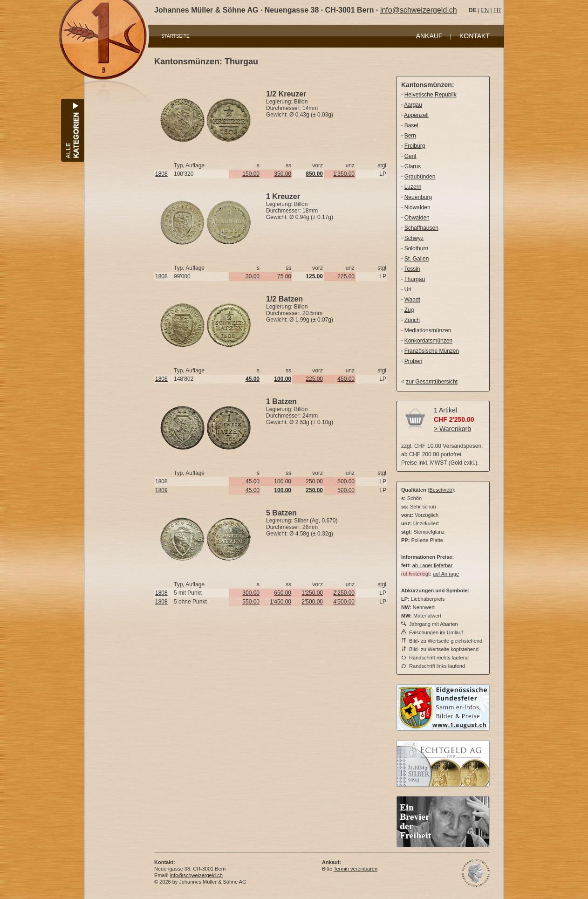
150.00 (251, 174)
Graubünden (420, 177)
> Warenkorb (452, 429)
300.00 (251, 593)
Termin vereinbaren (356, 869)
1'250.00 (312, 593)
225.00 (346, 276)
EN (485, 10)
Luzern (413, 187)
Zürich (412, 320)
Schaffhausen (421, 228)
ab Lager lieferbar (432, 565)
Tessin (412, 269)
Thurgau (414, 279)
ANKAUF (429, 36)
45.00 (253, 481)
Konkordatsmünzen (428, 341)
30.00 (253, 276)
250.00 (314, 481)
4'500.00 (344, 602)
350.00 (283, 174)
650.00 (283, 593)
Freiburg (415, 146)
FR (497, 10)
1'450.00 (280, 602)
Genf (410, 156)
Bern (410, 136)
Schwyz (414, 238)
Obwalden (417, 218)
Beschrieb (441, 490)
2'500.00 (312, 602)
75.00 (284, 276)
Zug (409, 310)
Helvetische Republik (431, 95)
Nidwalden (417, 207)
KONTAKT (475, 36)
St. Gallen (417, 259)
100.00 (283, 481)
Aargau (413, 105)
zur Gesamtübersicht (432, 382)
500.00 (346, 481)
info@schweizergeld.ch (419, 10)
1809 (161, 490)
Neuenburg (418, 197)
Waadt (412, 300)
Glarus (413, 166)
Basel (411, 125)
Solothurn (416, 248)
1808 (161, 174)
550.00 (251, 602)
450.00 (346, 379)
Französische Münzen (432, 351)
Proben (414, 361)
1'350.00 (344, 174)
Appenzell (416, 115)
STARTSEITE (175, 36)
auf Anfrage (446, 574)
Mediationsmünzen (428, 330)
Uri (408, 289)
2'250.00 (344, 593)
